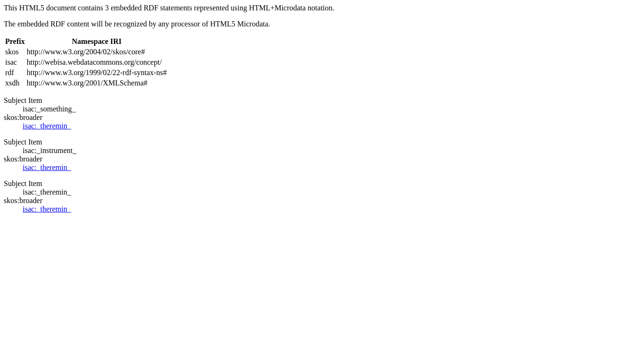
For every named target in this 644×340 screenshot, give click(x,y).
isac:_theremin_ (47, 126)
